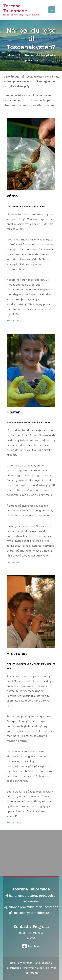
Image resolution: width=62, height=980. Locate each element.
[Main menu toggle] (52, 10)
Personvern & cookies (35, 968)
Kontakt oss (14, 321)
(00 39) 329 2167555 (31, 933)
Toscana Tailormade (15, 8)
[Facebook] (31, 946)
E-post (31, 938)
